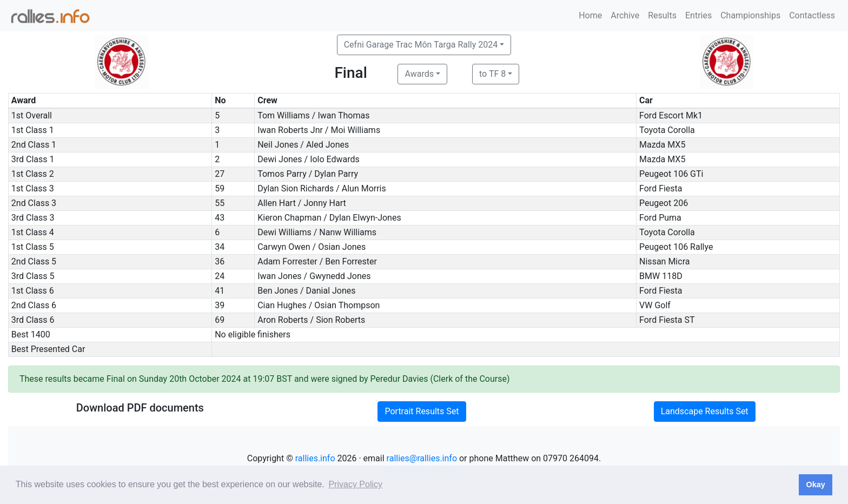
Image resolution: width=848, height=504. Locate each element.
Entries (698, 15)
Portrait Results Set (422, 411)
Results (662, 15)
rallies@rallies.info (422, 458)
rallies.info (315, 458)
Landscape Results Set (705, 411)
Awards (419, 74)
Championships (750, 15)
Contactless (812, 15)
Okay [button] (815, 485)
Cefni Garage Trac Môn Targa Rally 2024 (421, 45)
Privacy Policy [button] (355, 484)
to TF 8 (492, 74)
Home (590, 15)
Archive (625, 15)
